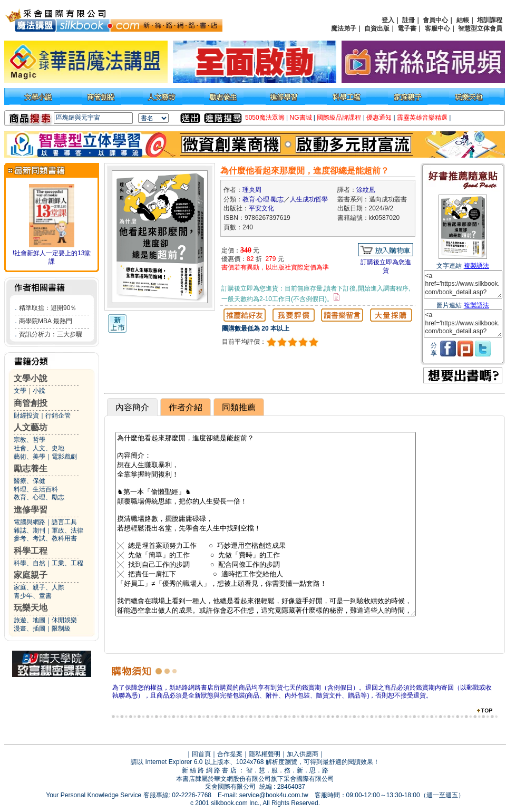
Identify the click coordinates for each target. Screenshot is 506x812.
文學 (20, 391)
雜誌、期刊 (30, 530)
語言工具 (64, 522)
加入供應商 (303, 754)
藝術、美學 (30, 457)
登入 (388, 20)
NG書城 (301, 118)
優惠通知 (379, 118)
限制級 (61, 629)
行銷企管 (58, 415)
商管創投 (31, 403)
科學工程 (31, 551)
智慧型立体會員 (480, 28)
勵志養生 (31, 468)
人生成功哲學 (309, 199)
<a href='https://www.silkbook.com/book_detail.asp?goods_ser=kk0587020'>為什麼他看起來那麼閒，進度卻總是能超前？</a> (463, 284)
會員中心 (435, 20)
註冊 (408, 20)
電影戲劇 (64, 457)
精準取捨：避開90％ (48, 308)
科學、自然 (30, 563)
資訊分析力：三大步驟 (51, 334)
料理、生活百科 (36, 489)
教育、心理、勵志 (39, 497)
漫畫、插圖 (30, 629)
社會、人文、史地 (39, 448)
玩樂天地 (31, 608)
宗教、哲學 (30, 440)
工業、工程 (67, 563)
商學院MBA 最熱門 (46, 321)
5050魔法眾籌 (265, 118)
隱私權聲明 (265, 754)
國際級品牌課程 (339, 118)
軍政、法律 (67, 530)
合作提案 (230, 754)
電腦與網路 (30, 522)
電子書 (407, 28)
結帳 (463, 20)
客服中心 (437, 28)
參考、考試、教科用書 (45, 538)
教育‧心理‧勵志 (263, 199)
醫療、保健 (30, 481)
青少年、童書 (33, 596)
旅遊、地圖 (30, 620)
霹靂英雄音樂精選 (422, 118)
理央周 (252, 190)
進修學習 (31, 510)
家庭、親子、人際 (39, 587)
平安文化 (261, 208)
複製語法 (476, 266)
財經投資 (26, 415)
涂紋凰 (366, 190)
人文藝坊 (31, 427)
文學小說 (31, 378)
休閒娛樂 (64, 620)
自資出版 (377, 28)
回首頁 (201, 754)
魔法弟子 (344, 28)
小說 (39, 391)
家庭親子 (31, 575)
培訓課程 (490, 20)
